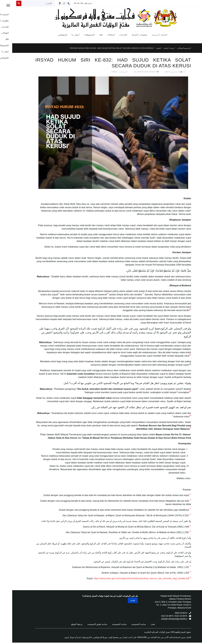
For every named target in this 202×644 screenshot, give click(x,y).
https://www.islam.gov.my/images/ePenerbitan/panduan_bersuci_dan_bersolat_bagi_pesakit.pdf (129, 578)
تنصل (141, 624)
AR (63, 3)
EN (66, 3)
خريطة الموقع (65, 624)
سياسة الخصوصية (127, 624)
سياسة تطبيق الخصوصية (85, 624)
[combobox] (26, 3)
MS (70, 3)
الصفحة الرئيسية (148, 35)
